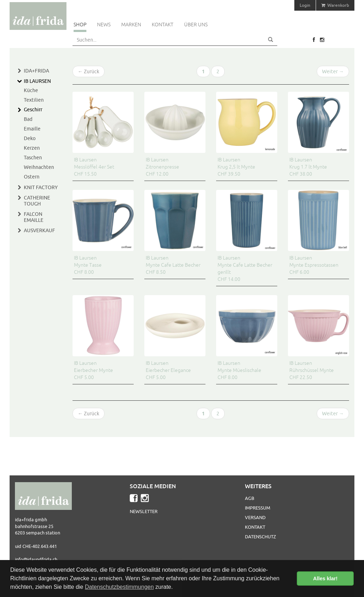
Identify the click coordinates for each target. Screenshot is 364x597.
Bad (28, 119)
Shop (80, 25)
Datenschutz (260, 537)
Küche (31, 90)
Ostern (32, 177)
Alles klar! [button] (325, 579)
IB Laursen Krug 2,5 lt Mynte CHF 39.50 (236, 167)
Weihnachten (39, 167)
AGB (250, 498)
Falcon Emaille (34, 217)
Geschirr (33, 110)
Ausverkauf (39, 230)
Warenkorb (335, 5)
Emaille (32, 129)
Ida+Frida (36, 71)
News (104, 25)
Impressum (258, 508)
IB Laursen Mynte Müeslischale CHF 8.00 (239, 370)
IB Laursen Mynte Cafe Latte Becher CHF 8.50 (173, 265)
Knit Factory (41, 187)
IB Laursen (37, 81)
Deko (30, 138)
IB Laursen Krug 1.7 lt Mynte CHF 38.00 (308, 167)
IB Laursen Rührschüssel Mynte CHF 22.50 (312, 370)
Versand (255, 517)
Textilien (34, 100)
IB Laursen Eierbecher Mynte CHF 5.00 (93, 370)
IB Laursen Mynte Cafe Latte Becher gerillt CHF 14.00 (245, 268)
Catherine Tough (37, 201)
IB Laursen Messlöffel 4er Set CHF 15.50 (94, 167)
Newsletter (144, 511)
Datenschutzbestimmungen (119, 587)
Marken (131, 25)
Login (305, 5)
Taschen (33, 158)
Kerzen (32, 148)
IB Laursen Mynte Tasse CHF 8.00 (88, 265)
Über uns (196, 25)
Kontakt (163, 25)
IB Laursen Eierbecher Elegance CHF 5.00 (168, 370)
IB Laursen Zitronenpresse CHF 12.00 (162, 167)
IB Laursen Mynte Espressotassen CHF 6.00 (314, 265)
